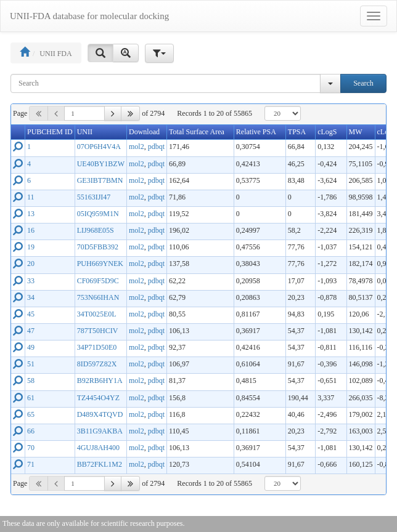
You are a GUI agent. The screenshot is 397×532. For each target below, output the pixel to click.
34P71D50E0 (97, 347)
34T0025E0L (97, 314)
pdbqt (156, 147)
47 (31, 331)
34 (31, 297)
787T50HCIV (98, 331)
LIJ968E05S (96, 230)
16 (31, 230)
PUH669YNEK (100, 264)
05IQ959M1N (98, 214)
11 (31, 197)
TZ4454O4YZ (98, 398)
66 (31, 431)
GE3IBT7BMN (100, 180)
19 (31, 247)
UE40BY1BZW (101, 164)
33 (31, 281)
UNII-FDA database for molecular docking (89, 16)
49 (31, 347)
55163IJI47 (94, 197)
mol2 (137, 147)
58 (31, 381)
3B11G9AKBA (100, 431)
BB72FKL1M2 (100, 464)
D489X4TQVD (100, 414)
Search (363, 83)
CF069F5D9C (98, 281)
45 (31, 314)
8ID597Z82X (97, 364)
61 (31, 398)
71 (31, 464)
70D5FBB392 (98, 247)
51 (31, 364)
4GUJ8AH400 (98, 448)
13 (31, 214)
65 (31, 414)
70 (31, 448)
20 (31, 264)
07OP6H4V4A (99, 147)
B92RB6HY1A (100, 381)
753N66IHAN (98, 297)
